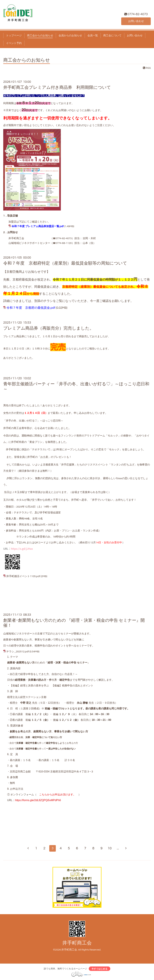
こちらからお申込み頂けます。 (57, 795)
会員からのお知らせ (70, 36)
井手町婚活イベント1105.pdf (23, 576)
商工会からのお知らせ (40, 36)
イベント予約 (14, 43)
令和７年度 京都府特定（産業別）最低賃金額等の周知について (65, 263)
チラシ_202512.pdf (18, 652)
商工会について (112, 36)
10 (110, 848)
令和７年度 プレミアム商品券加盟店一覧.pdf (38, 226)
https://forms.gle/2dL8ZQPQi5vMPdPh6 (38, 800)
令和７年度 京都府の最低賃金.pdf (31, 308)
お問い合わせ (136, 21)
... (118, 848)
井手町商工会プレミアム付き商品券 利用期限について (57, 87)
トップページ (14, 36)
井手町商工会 (77, 943)
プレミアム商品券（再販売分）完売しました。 (49, 328)
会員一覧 (93, 36)
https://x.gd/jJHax (22, 549)
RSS (147, 68)
